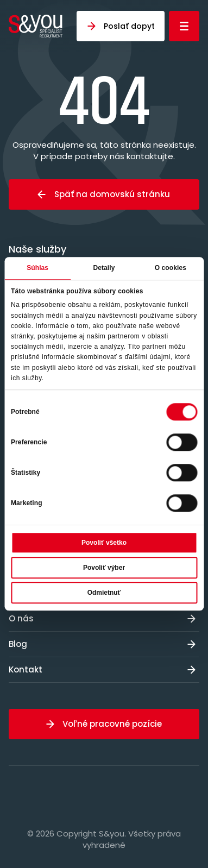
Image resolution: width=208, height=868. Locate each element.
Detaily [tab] (104, 268)
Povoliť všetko (104, 543)
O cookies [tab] (171, 268)
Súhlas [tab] (37, 268)
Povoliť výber (104, 568)
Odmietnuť (104, 593)
